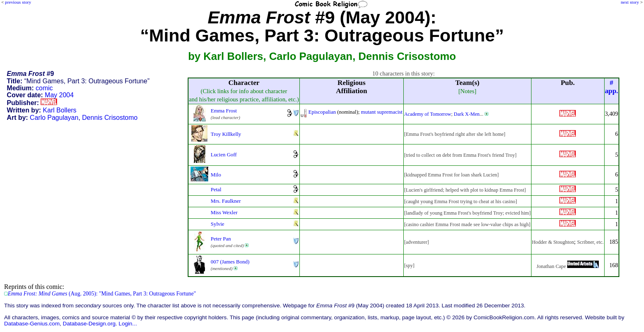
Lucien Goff (224, 155)
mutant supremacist (382, 112)
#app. (612, 87)
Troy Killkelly (226, 134)
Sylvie (217, 224)
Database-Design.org (89, 324)
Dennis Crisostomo (110, 118)
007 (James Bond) (230, 262)
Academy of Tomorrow (428, 114)
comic (44, 88)
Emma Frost (224, 111)
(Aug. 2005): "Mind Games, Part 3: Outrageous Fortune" (102, 294)
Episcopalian (322, 112)
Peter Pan (221, 239)
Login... (128, 324)
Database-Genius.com (32, 324)
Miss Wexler (224, 212)
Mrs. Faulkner (226, 201)
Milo (216, 175)
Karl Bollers (60, 110)
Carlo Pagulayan (54, 118)
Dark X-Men (467, 114)
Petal (216, 189)
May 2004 (59, 95)
